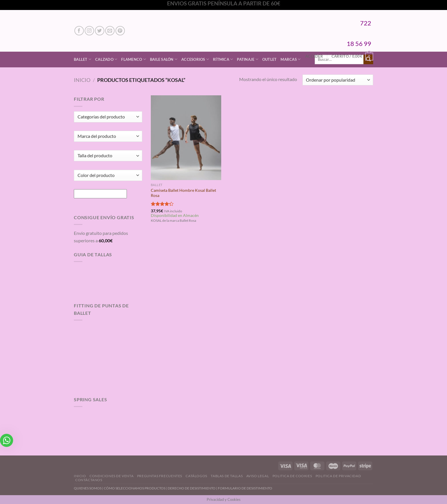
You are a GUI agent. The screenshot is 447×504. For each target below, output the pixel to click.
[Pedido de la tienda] (338, 80)
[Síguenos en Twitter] (100, 31)
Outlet (270, 59)
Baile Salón (164, 59)
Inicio (82, 80)
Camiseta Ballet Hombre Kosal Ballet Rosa (183, 193)
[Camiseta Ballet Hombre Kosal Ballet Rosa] (186, 138)
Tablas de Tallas (227, 476)
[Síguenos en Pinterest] (120, 31)
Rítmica (223, 59)
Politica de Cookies (292, 476)
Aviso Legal (258, 476)
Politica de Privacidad (338, 476)
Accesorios (195, 59)
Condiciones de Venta (111, 476)
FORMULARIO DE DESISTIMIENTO (245, 488)
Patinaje (248, 59)
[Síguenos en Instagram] (89, 31)
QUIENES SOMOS (88, 488)
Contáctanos (89, 480)
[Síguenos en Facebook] (79, 31)
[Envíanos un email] (110, 31)
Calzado (106, 59)
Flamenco (134, 59)
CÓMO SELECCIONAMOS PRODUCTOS (135, 488)
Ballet (83, 59)
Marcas (290, 59)
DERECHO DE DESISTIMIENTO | (193, 488)
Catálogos (196, 476)
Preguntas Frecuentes (160, 476)
